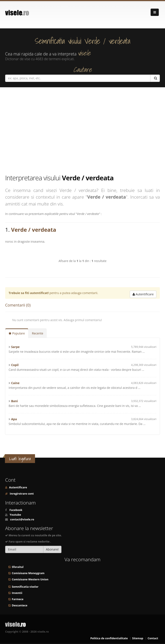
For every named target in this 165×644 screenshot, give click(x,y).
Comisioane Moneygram (28, 573)
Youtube (15, 515)
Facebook (16, 510)
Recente (38, 333)
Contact (153, 638)
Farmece (18, 599)
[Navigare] (155, 12)
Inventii (17, 593)
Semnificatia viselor (25, 587)
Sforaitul (18, 567)
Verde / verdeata (34, 230)
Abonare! (52, 549)
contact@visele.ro (22, 519)
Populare (17, 333)
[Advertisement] (82, 130)
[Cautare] (155, 78)
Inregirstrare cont (21, 494)
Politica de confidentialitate (109, 638)
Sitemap (138, 638)
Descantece (20, 605)
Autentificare (143, 294)
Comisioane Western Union (30, 579)
